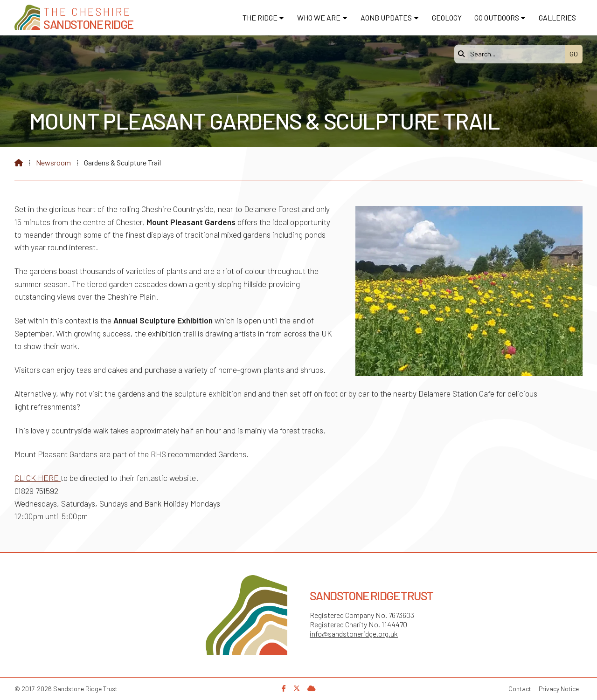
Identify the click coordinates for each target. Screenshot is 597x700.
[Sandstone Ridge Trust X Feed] (297, 688)
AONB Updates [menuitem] (386, 17)
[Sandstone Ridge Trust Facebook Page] (284, 688)
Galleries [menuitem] (557, 17)
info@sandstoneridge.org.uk (354, 634)
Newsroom (53, 162)
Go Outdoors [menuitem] (497, 17)
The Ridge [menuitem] (260, 17)
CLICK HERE (38, 478)
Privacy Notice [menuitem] (559, 689)
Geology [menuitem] (447, 17)
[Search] (512, 54)
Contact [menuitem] (520, 689)
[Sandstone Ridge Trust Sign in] (312, 688)
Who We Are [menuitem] (319, 17)
